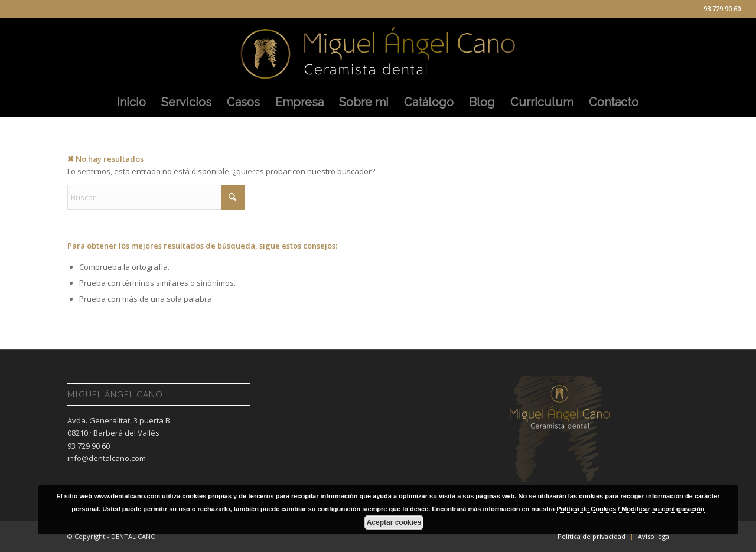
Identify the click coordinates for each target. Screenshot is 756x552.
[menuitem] (131, 102)
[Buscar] (156, 197)
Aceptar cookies (394, 522)
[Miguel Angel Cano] (378, 53)
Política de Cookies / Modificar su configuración (630, 509)
